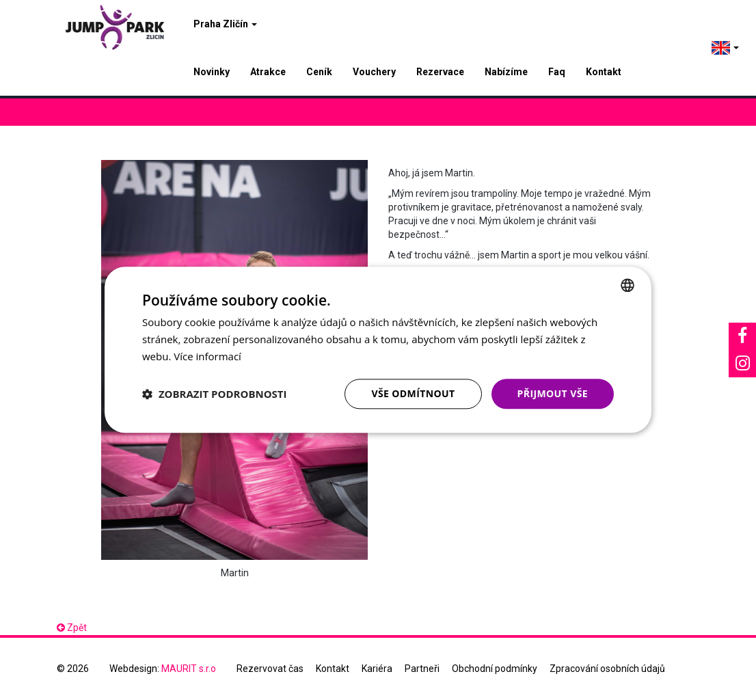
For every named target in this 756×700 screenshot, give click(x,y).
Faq (557, 72)
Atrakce (268, 72)
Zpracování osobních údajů (607, 669)
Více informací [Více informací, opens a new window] (207, 356)
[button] (215, 394)
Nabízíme (506, 72)
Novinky (212, 72)
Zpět (72, 628)
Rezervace (440, 72)
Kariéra (377, 669)
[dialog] (378, 350)
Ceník (319, 72)
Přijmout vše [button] (553, 393)
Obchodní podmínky (495, 669)
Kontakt (604, 72)
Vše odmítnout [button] (413, 393)
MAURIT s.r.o (189, 669)
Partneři (422, 669)
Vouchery (374, 72)
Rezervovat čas (270, 669)
